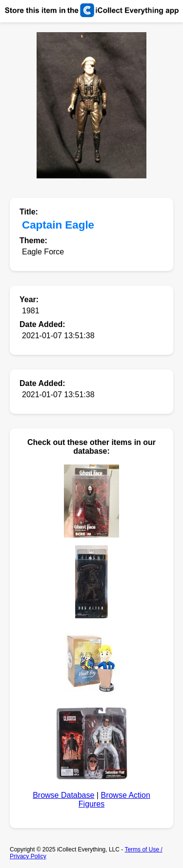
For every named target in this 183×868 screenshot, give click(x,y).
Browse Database (63, 795)
